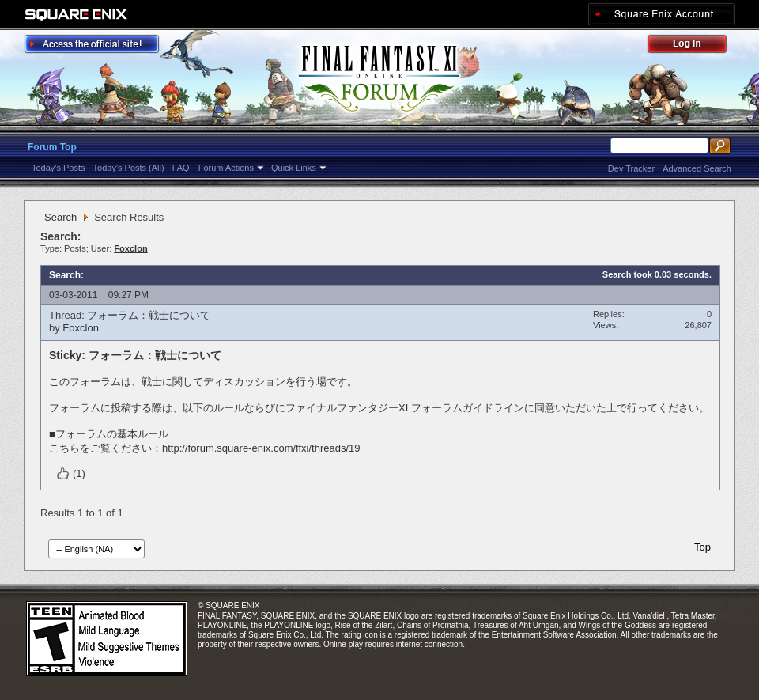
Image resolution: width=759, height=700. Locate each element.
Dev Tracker (631, 168)
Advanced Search (697, 168)
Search (60, 217)
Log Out (695, 46)
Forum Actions (226, 168)
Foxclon (81, 328)
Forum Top (52, 147)
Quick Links (294, 168)
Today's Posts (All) (129, 168)
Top (702, 547)
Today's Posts (59, 168)
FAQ (181, 168)
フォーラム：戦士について (149, 315)
